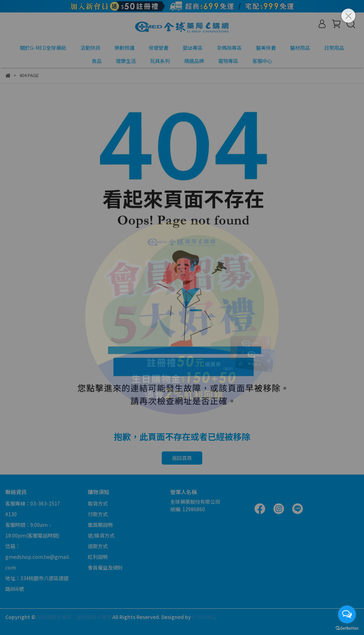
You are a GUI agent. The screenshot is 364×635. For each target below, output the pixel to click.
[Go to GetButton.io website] (347, 628)
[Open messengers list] (347, 614)
